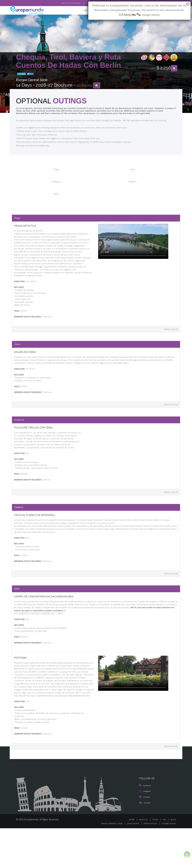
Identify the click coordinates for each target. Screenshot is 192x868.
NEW (83, 11)
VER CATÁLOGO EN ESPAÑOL (65, 3)
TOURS (156, 859)
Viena (133, 170)
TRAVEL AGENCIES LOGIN (109, 863)
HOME (133, 859)
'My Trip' (121, 121)
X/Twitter (145, 837)
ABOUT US (144, 859)
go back (21, 74)
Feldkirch (133, 182)
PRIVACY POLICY (149, 863)
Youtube (145, 843)
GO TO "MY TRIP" (87, 3)
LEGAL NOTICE (131, 863)
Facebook (145, 826)
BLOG (173, 859)
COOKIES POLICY (168, 863)
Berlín (56, 195)
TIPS (165, 859)
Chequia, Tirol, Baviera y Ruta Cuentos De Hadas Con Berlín (68, 61)
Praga (56, 170)
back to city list (171, 341)
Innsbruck (56, 182)
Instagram (145, 831)
